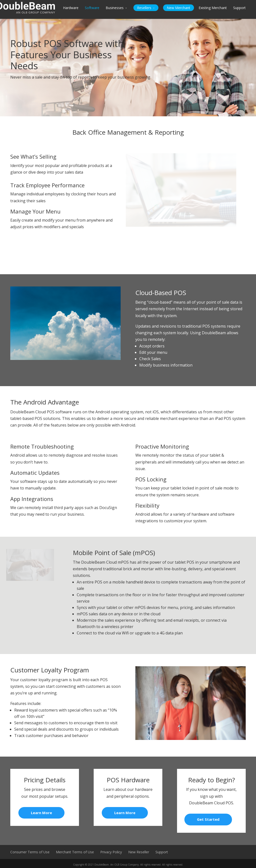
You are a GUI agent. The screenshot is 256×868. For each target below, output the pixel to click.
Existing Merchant (213, 8)
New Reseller (139, 852)
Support (239, 8)
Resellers (144, 8)
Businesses (115, 8)
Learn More (41, 813)
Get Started (208, 819)
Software (92, 8)
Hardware (71, 8)
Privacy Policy (111, 852)
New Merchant (179, 8)
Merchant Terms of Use (75, 852)
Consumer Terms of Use (30, 852)
